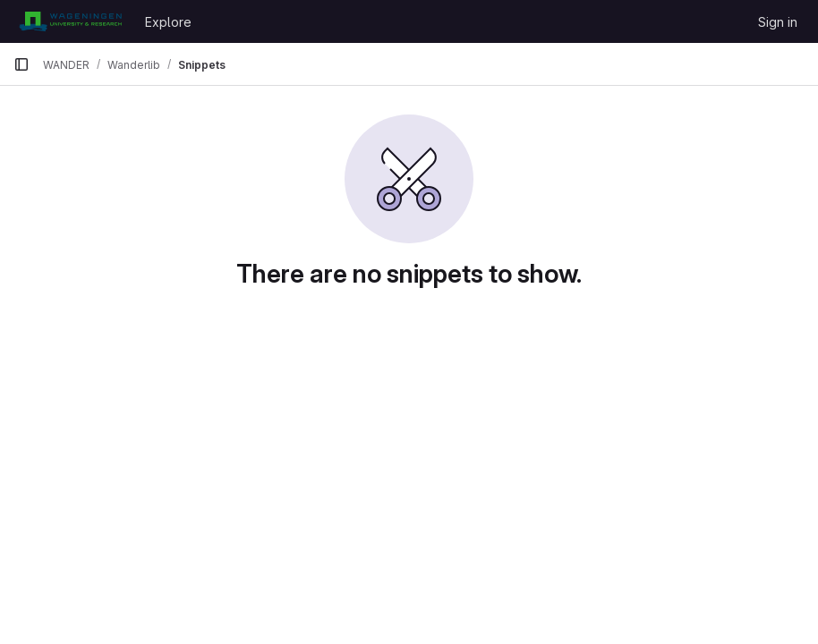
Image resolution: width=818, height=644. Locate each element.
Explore (168, 22)
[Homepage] (70, 21)
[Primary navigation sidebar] (21, 64)
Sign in (778, 22)
